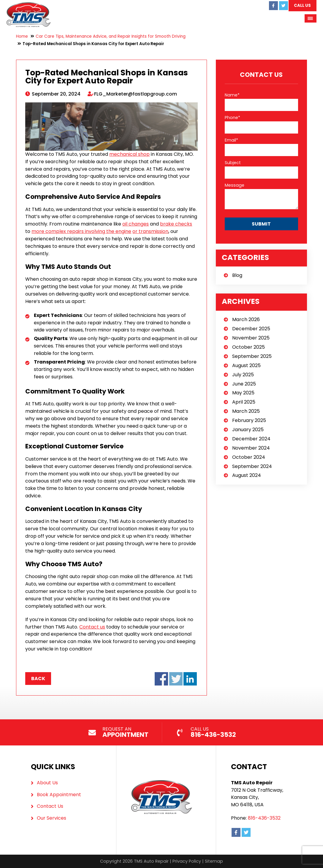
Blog (237, 275)
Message (235, 185)
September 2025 (252, 356)
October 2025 (248, 347)
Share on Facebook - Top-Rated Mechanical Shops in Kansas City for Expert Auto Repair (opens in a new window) (161, 679)
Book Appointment (59, 795)
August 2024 (247, 475)
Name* (232, 95)
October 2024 (249, 457)
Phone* (232, 118)
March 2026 (246, 319)
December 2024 (251, 439)
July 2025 (243, 375)
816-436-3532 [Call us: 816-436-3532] (264, 818)
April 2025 (244, 402)
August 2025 (246, 365)
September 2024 (252, 466)
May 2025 (243, 393)
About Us (47, 783)
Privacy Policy (187, 861)
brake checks (176, 224)
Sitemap (214, 861)
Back (38, 679)
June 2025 (244, 384)
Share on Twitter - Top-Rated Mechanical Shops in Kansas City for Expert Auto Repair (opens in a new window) (176, 679)
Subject (233, 163)
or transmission (150, 231)
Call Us (302, 5)
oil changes (136, 224)
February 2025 (249, 420)
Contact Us (50, 806)
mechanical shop (129, 154)
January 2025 (248, 430)
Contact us (92, 627)
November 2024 (251, 448)
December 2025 (251, 329)
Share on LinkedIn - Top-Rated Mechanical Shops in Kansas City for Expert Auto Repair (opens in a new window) (190, 679)
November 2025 (251, 338)
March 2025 (246, 411)
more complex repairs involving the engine (81, 231)
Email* (231, 140)
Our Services (52, 818)
